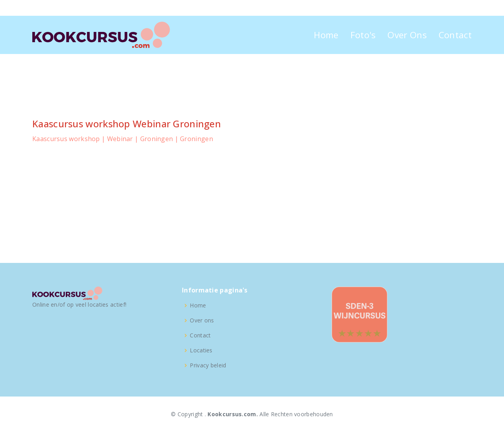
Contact (455, 35)
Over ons (202, 320)
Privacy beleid (208, 365)
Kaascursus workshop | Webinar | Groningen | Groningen (123, 139)
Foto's (363, 35)
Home (326, 35)
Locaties (201, 350)
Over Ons (407, 35)
